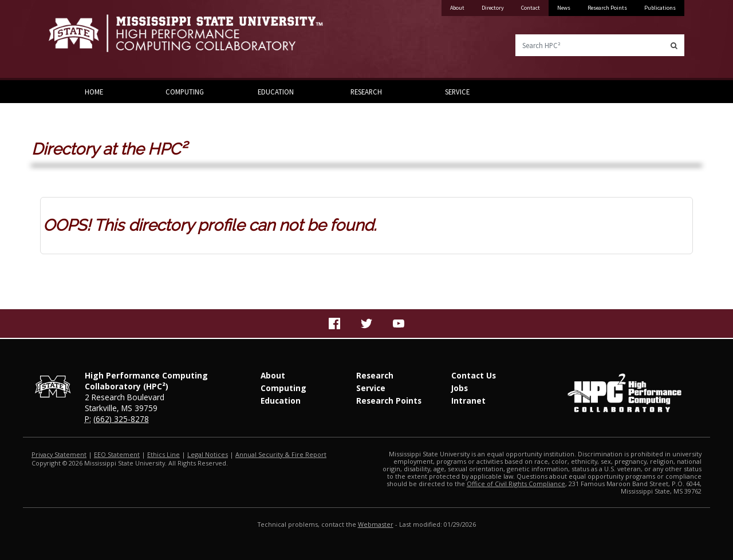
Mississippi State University (77, 40)
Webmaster (376, 524)
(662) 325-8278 (121, 419)
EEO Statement (117, 454)
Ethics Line (163, 454)
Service (457, 92)
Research (366, 92)
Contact (531, 8)
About (457, 8)
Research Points (607, 8)
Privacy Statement (59, 454)
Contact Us (474, 375)
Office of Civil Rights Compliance (516, 484)
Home (94, 92)
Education (276, 92)
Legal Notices (208, 454)
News (564, 8)
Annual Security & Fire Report (281, 454)
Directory (493, 8)
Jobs (460, 388)
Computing (185, 92)
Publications (660, 8)
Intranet (468, 401)
